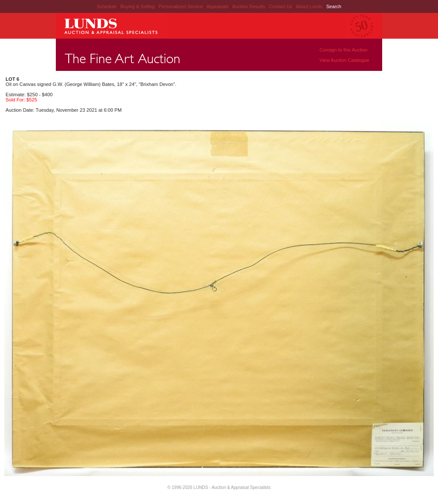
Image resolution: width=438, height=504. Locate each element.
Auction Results (249, 6)
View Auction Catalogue (344, 60)
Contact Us (280, 6)
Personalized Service (181, 6)
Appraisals (218, 6)
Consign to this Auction (344, 50)
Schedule (106, 6)
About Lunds (310, 6)
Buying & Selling (138, 6)
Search (334, 6)
